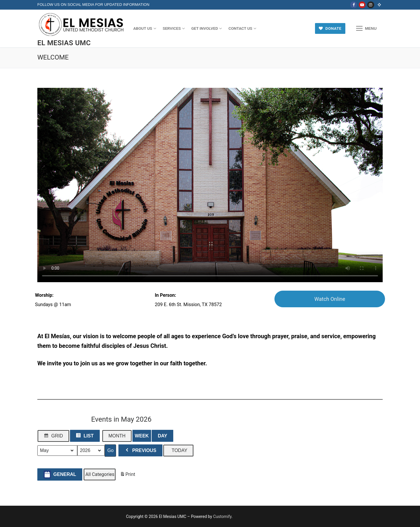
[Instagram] (371, 5)
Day (162, 436)
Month (117, 436)
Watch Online (330, 299)
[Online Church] (379, 5)
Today (179, 450)
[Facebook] (354, 5)
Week (142, 436)
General (60, 474)
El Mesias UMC (64, 43)
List (85, 437)
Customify (222, 516)
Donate (330, 28)
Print (127, 475)
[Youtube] (362, 5)
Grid (53, 437)
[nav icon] (366, 29)
